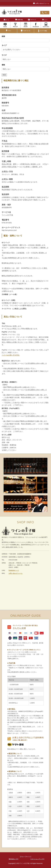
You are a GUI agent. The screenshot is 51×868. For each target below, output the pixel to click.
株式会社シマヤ (14, 859)
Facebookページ (14, 570)
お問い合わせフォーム (41, 3)
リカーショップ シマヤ (37, 859)
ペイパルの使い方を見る (11, 355)
